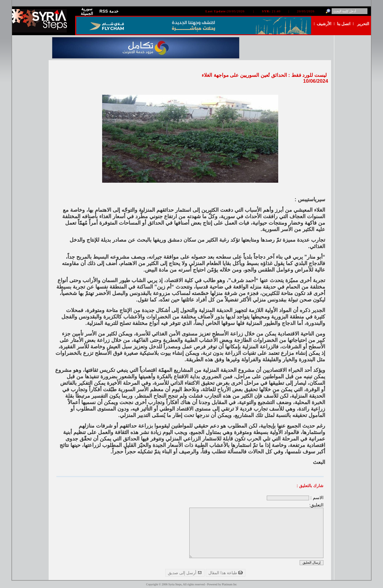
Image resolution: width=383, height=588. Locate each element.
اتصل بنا (344, 24)
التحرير (363, 24)
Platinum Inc (229, 584)
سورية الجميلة (87, 11)
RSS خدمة (109, 11)
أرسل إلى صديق (185, 573)
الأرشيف (324, 24)
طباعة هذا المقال (226, 573)
